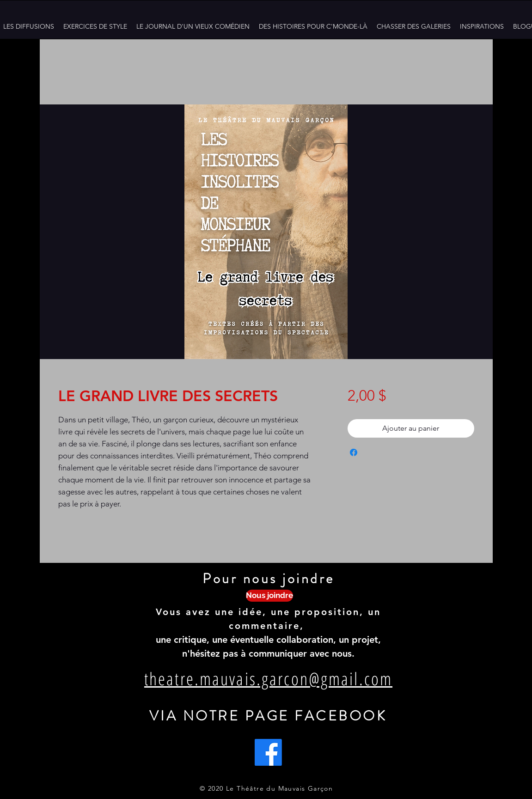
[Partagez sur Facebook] (354, 452)
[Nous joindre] (269, 596)
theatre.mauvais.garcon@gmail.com (268, 678)
